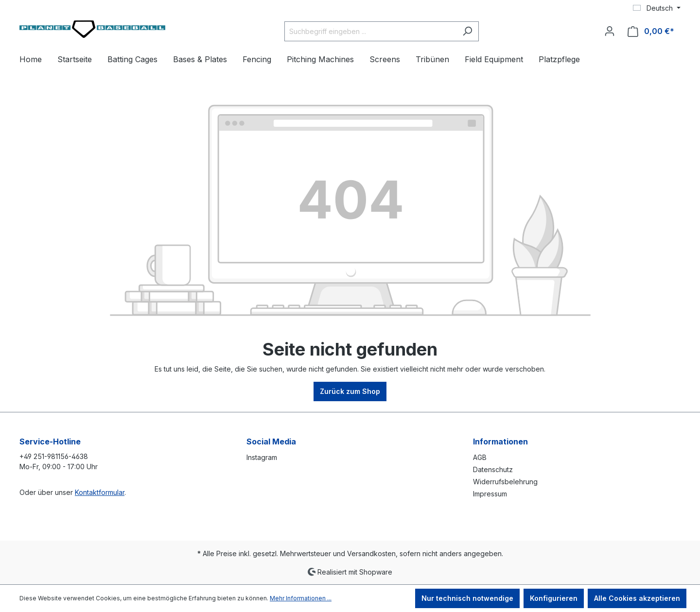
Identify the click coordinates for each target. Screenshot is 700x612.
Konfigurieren (554, 598)
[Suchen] (467, 31)
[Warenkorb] (651, 31)
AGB (480, 457)
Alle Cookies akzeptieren (637, 598)
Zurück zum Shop (350, 391)
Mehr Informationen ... (301, 598)
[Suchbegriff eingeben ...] (370, 31)
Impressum (490, 494)
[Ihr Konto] (610, 31)
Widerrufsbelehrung (505, 482)
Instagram (262, 457)
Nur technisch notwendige (467, 598)
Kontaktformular (100, 492)
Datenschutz (493, 469)
